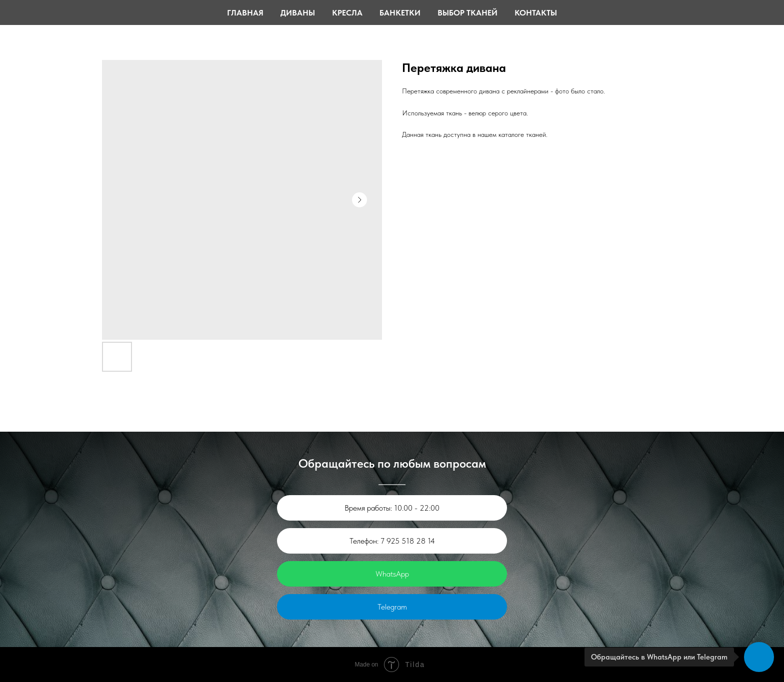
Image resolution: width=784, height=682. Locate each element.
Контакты (536, 13)
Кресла (347, 13)
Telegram (392, 607)
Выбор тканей (467, 13)
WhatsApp (392, 574)
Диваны (298, 13)
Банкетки (400, 13)
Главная (245, 13)
